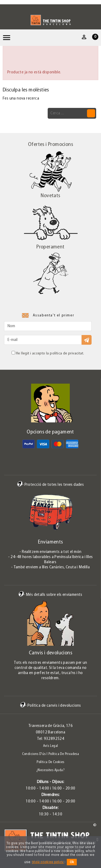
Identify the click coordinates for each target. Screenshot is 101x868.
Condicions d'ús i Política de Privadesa (51, 754)
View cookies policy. (48, 862)
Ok (72, 862)
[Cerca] (72, 113)
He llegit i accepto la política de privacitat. (48, 353)
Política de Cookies (50, 762)
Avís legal (51, 746)
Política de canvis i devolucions (50, 705)
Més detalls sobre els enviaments (50, 595)
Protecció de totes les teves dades (50, 485)
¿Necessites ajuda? (50, 770)
